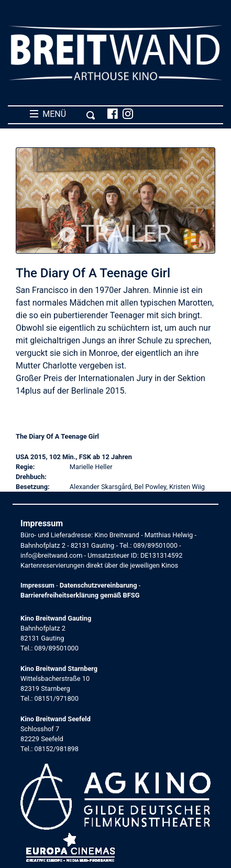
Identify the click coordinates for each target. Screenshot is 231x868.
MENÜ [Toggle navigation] (63, 114)
